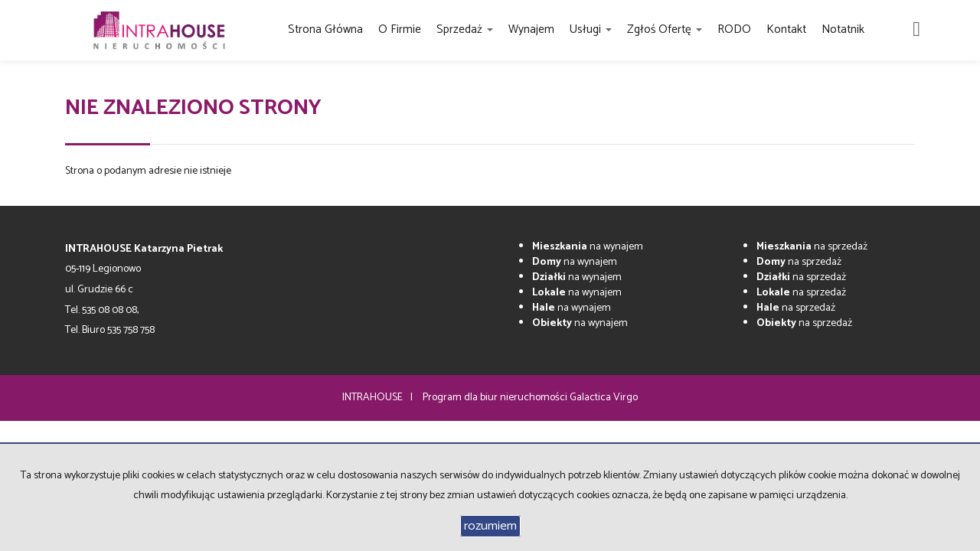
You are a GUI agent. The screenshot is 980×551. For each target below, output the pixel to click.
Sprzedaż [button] (465, 29)
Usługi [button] (591, 29)
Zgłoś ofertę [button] (665, 29)
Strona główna (325, 29)
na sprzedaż (812, 247)
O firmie (400, 29)
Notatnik (843, 29)
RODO (734, 29)
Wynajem (531, 29)
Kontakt (786, 29)
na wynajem (588, 247)
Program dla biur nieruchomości (496, 398)
